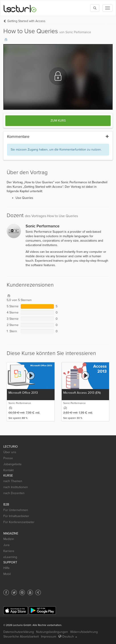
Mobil (7, 574)
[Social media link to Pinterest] (22, 592)
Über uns (10, 452)
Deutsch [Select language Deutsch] (68, 637)
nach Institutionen (16, 487)
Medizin (9, 539)
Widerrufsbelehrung (84, 632)
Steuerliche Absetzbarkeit (21, 637)
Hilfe (6, 568)
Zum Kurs (58, 121)
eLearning (10, 557)
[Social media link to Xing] (38, 592)
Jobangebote (12, 464)
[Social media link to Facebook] (6, 592)
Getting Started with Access (26, 21)
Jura (6, 545)
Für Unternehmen (16, 510)
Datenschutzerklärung (19, 632)
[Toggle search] (95, 8)
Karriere (9, 551)
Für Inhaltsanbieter (16, 516)
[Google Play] (42, 610)
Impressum (49, 637)
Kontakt (8, 470)
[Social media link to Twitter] (14, 592)
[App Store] (16, 610)
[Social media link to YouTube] (30, 592)
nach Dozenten (14, 493)
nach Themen (13, 481)
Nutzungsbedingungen (52, 632)
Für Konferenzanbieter (19, 522)
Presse (8, 458)
